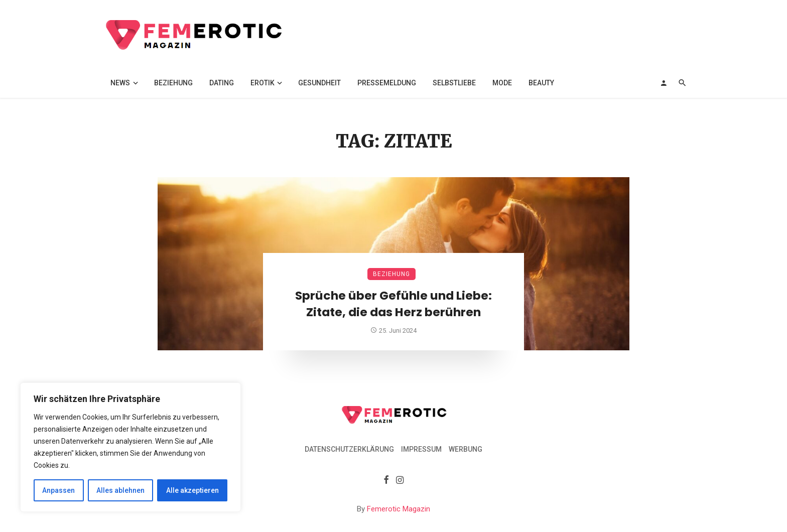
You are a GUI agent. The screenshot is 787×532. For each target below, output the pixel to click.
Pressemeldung (387, 83)
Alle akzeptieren (192, 490)
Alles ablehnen (120, 490)
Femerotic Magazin (399, 509)
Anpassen (58, 490)
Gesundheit (319, 83)
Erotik (263, 83)
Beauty (541, 83)
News (120, 83)
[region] (130, 447)
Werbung (466, 449)
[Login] (664, 83)
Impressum (421, 449)
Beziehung (173, 83)
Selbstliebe (454, 83)
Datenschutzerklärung (349, 449)
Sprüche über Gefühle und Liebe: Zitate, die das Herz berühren (393, 304)
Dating (222, 83)
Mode (502, 83)
